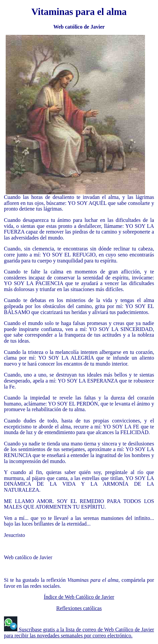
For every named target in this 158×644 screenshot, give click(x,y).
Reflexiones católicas (79, 608)
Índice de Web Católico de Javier (79, 597)
